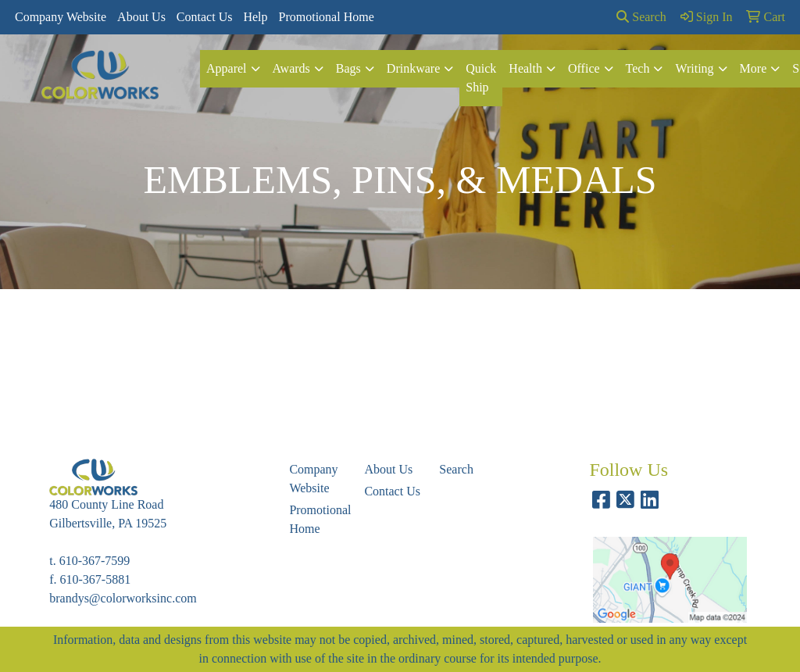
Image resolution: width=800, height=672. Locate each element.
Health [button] (525, 68)
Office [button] (584, 68)
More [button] (754, 68)
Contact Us (205, 17)
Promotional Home (327, 17)
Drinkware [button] (413, 68)
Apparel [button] (227, 68)
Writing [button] (694, 68)
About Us (141, 17)
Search (641, 17)
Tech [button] (638, 68)
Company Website (61, 17)
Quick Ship (481, 78)
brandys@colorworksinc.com (123, 598)
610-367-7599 (95, 561)
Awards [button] (291, 68)
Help (255, 17)
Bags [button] (348, 68)
